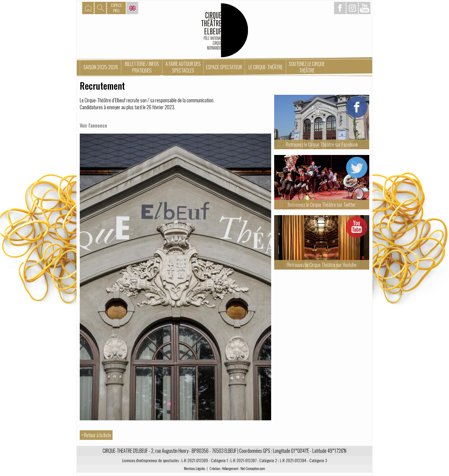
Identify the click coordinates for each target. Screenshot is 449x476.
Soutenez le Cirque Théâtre (307, 67)
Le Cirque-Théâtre (266, 67)
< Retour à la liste (96, 435)
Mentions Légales (194, 468)
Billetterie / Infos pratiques (142, 67)
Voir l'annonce (93, 125)
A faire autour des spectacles (183, 67)
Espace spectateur (224, 67)
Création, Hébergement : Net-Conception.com (237, 468)
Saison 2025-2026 (101, 67)
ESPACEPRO (116, 8)
